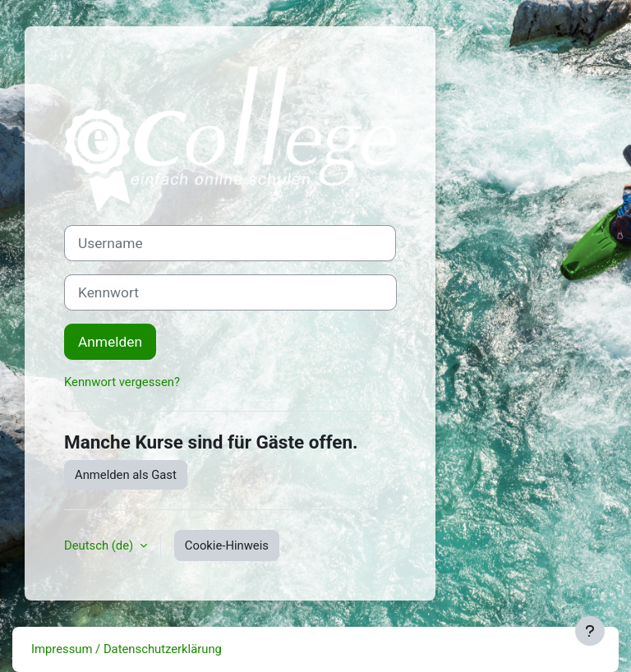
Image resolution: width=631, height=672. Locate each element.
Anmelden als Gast (126, 475)
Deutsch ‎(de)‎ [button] (100, 545)
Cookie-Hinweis (227, 545)
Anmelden (110, 342)
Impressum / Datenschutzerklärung (127, 649)
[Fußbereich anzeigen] (590, 631)
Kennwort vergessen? (122, 382)
